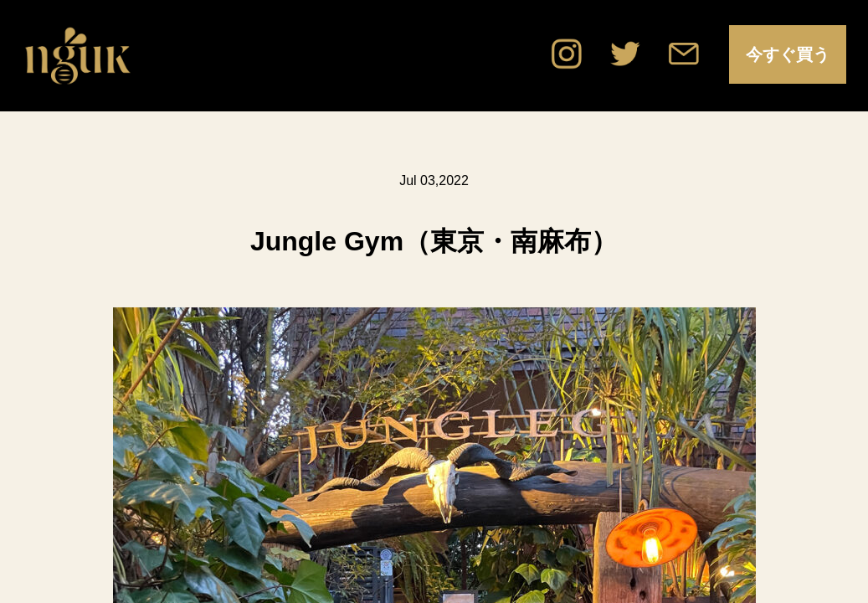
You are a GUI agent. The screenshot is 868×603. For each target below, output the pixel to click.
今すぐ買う (788, 54)
